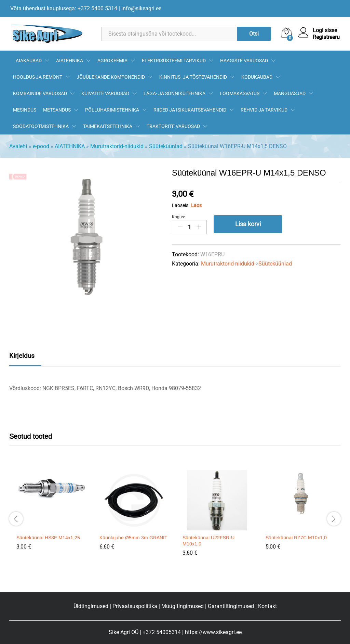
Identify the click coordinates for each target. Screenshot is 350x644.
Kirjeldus (22, 356)
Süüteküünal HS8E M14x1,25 (48, 538)
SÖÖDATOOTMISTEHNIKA (41, 126)
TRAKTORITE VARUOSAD (173, 126)
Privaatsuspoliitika (135, 606)
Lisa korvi (248, 224)
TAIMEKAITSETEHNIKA (108, 126)
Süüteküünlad (166, 146)
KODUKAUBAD (257, 77)
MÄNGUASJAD (290, 93)
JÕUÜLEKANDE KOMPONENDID (111, 77)
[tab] (25, 359)
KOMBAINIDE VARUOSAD (40, 93)
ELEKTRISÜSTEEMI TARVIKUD (174, 61)
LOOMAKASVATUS (240, 93)
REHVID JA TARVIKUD (264, 110)
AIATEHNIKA (70, 61)
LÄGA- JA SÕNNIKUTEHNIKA (174, 93)
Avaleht (18, 146)
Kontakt (267, 606)
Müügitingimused (183, 606)
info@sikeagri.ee (141, 8)
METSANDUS (57, 110)
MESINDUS (25, 110)
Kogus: (178, 217)
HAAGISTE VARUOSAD (244, 61)
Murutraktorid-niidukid (117, 146)
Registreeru (326, 37)
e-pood (41, 146)
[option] (51, 515)
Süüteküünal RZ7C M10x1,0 (296, 538)
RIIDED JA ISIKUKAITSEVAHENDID (190, 110)
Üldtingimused (91, 606)
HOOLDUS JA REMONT (38, 77)
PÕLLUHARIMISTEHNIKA (112, 110)
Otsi (254, 34)
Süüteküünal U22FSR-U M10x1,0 (208, 541)
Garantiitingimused (231, 606)
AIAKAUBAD (29, 61)
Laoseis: (181, 205)
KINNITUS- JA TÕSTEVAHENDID (193, 77)
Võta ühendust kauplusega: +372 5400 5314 (64, 8)
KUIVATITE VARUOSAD (105, 93)
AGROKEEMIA (112, 61)
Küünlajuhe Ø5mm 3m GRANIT (133, 538)
